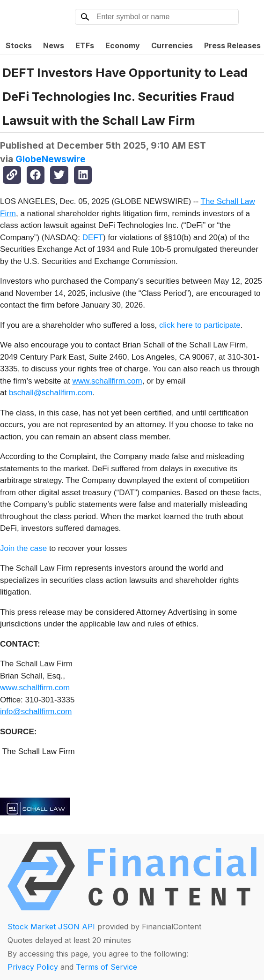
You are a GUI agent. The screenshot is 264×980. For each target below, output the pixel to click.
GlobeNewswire (51, 159)
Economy (123, 45)
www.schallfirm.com (35, 688)
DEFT (93, 237)
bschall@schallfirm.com (51, 393)
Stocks (19, 45)
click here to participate (200, 325)
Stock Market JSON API (51, 927)
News (54, 45)
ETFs (85, 45)
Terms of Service (106, 967)
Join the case (23, 548)
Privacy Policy (33, 967)
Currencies (172, 45)
